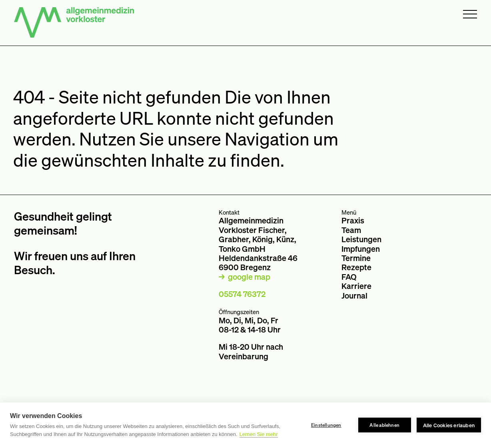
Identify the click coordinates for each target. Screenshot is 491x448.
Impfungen (361, 249)
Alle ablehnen (384, 425)
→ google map (245, 277)
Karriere (356, 286)
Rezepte (356, 267)
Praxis (353, 220)
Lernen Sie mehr (259, 434)
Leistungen (361, 239)
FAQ (349, 277)
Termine (356, 258)
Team (351, 230)
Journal (354, 296)
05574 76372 (242, 294)
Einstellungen (326, 425)
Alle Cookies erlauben (449, 425)
